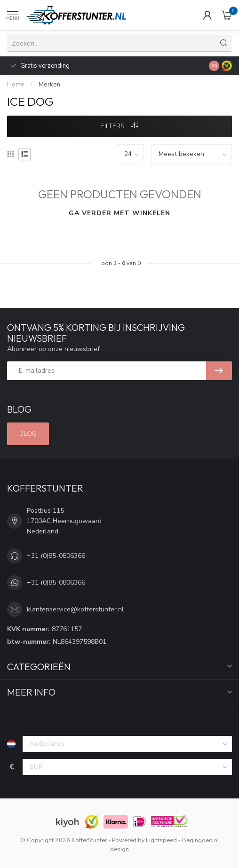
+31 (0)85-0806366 (56, 556)
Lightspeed (161, 840)
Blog (28, 434)
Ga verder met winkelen (119, 213)
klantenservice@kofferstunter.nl (75, 609)
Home (16, 85)
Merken (49, 85)
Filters (119, 126)
